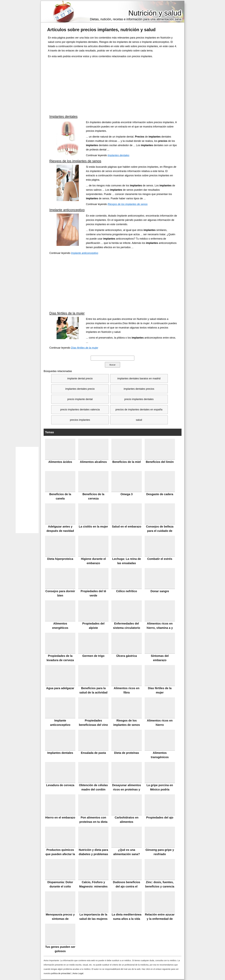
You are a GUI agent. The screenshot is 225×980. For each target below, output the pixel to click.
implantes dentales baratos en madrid (139, 378)
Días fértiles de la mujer (67, 313)
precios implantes (80, 420)
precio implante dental (80, 399)
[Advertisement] (113, 86)
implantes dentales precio (80, 389)
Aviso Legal (78, 973)
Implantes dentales (63, 117)
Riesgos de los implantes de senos (75, 161)
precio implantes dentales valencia (80, 410)
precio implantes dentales (139, 399)
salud (139, 420)
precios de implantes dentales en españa (139, 410)
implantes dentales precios (139, 389)
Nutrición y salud (155, 13)
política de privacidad (61, 973)
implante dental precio (80, 378)
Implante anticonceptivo (67, 210)
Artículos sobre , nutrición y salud (101, 30)
